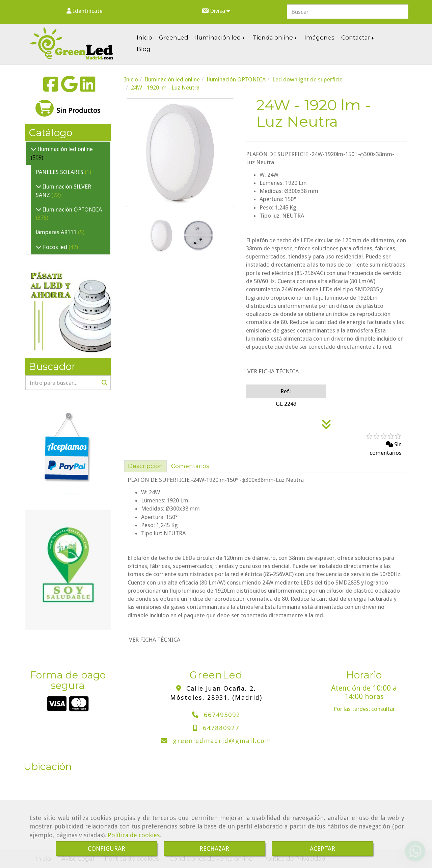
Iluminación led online (65, 149)
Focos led (55, 247)
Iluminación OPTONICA (72, 209)
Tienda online (275, 38)
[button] (84, 11)
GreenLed (174, 38)
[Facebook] (51, 89)
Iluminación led (220, 38)
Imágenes (319, 38)
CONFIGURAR (106, 849)
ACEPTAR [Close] (322, 849)
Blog (144, 49)
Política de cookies (134, 835)
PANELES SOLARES (60, 172)
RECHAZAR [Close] (214, 849)
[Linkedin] (88, 89)
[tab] (145, 466)
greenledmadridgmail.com (222, 741)
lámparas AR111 (57, 232)
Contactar (358, 38)
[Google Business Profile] (69, 89)
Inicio (144, 38)
